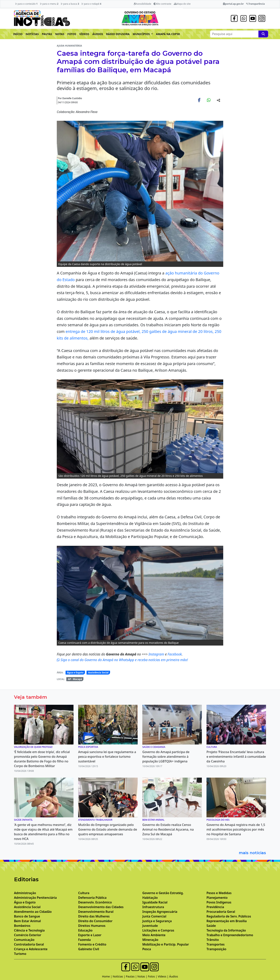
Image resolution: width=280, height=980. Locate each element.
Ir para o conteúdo (26, 4)
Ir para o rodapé (91, 4)
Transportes (216, 944)
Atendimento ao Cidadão (33, 912)
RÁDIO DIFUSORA (118, 34)
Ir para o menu (49, 4)
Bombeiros (22, 926)
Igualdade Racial (155, 902)
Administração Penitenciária (35, 898)
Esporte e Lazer (90, 935)
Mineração (150, 940)
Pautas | (132, 976)
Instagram (157, 654)
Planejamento (217, 898)
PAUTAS (47, 34)
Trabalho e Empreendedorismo (230, 935)
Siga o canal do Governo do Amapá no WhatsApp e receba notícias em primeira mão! (122, 660)
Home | (107, 976)
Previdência (215, 907)
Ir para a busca (70, 4)
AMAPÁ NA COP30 (168, 34)
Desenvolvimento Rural (96, 912)
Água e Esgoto (75, 673)
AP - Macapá (75, 679)
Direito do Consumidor (95, 921)
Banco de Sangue (27, 916)
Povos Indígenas (219, 902)
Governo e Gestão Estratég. (163, 893)
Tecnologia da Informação (226, 930)
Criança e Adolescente (31, 949)
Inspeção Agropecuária (160, 912)
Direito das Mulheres (94, 916)
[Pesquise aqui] (263, 34)
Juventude (150, 926)
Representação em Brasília (227, 921)
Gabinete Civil (89, 949)
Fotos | (153, 976)
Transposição (216, 949)
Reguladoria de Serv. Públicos (229, 916)
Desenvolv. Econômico (95, 902)
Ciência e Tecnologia (29, 930)
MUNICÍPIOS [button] (142, 34)
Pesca (147, 949)
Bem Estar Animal (27, 921)
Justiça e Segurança (157, 921)
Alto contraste (162, 4)
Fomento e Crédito (92, 944)
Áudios (174, 976)
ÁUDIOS (98, 34)
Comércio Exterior (28, 935)
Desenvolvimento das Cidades (101, 907)
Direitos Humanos (92, 926)
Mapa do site (182, 4)
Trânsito (213, 940)
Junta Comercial (154, 916)
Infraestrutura (153, 907)
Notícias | (119, 976)
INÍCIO (18, 34)
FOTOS (72, 34)
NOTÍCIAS (32, 34)
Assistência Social (98, 673)
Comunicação (24, 940)
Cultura (84, 893)
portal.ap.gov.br (233, 4)
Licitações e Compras (158, 930)
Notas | (143, 976)
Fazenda (84, 940)
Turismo (20, 954)
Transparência (255, 4)
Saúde (211, 926)
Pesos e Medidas (219, 893)
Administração (25, 893)
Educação (85, 930)
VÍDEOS (84, 34)
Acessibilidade (142, 4)
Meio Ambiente (154, 935)
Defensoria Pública (92, 898)
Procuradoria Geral (221, 912)
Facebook (175, 654)
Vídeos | (164, 976)
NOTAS (60, 34)
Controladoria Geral (29, 944)
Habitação (150, 898)
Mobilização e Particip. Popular (166, 944)
